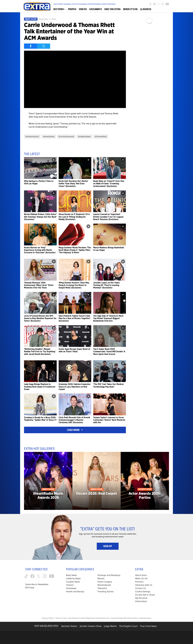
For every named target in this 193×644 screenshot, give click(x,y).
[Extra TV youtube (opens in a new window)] (167, 4)
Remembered (104, 585)
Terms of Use (61, 618)
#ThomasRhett (101, 136)
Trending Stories (106, 591)
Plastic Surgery (105, 582)
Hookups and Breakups (109, 575)
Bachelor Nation (69, 626)
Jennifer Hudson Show (91, 626)
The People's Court (128, 626)
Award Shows (31, 19)
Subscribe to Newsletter (37, 584)
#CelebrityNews (84, 136)
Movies (101, 578)
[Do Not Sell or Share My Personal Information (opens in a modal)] (147, 598)
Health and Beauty (75, 591)
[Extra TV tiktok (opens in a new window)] (150, 4)
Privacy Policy (48, 618)
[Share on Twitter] (44, 46)
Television (102, 588)
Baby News (71, 575)
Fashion (70, 585)
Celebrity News (73, 578)
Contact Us (140, 588)
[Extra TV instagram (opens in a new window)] (163, 4)
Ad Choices (73, 618)
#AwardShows (49, 136)
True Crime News (148, 626)
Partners (139, 582)
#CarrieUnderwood (66, 136)
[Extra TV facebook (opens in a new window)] (154, 4)
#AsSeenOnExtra (32, 136)
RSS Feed (30, 588)
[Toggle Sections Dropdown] (59, 9)
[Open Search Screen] (146, 9)
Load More (75, 430)
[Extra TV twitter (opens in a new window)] (159, 4)
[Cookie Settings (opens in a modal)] (143, 592)
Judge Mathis (110, 626)
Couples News (73, 582)
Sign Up (108, 546)
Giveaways (71, 588)
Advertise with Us (144, 585)
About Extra (141, 575)
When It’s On (141, 578)
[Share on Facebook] (31, 46)
